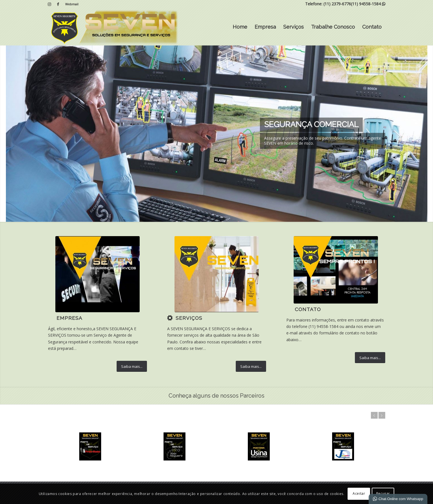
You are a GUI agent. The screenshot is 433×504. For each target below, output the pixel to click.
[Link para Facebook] (58, 4)
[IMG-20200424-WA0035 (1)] (336, 270)
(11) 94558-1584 (366, 4)
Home (240, 27)
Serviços (293, 27)
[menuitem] (70, 4)
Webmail (72, 4)
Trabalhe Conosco (333, 27)
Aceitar (359, 493)
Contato (372, 27)
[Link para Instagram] (50, 4)
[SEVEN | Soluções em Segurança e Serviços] (114, 27)
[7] (217, 274)
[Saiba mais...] (132, 366)
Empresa (265, 27)
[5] (98, 274)
